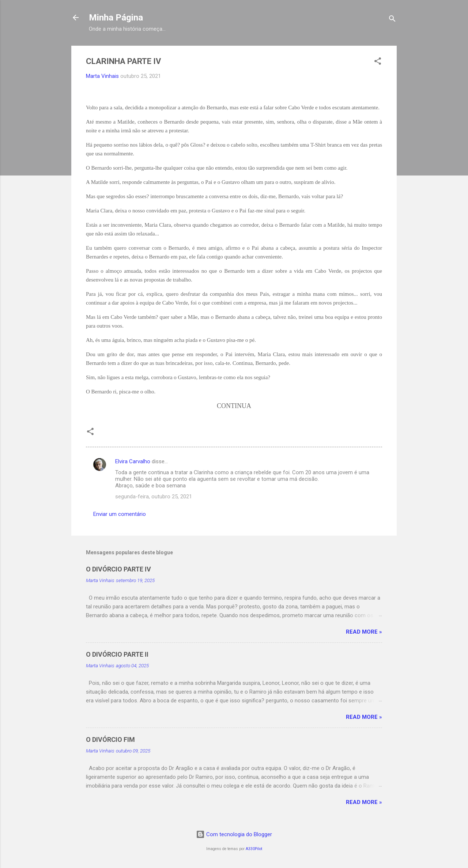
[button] (378, 62)
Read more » (364, 632)
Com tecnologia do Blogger (234, 834)
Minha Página (116, 18)
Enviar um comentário (120, 514)
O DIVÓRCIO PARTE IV (118, 569)
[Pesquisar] (392, 20)
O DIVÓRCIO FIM (110, 739)
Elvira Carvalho (133, 461)
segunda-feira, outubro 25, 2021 (154, 497)
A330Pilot (254, 849)
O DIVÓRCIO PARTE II (117, 654)
